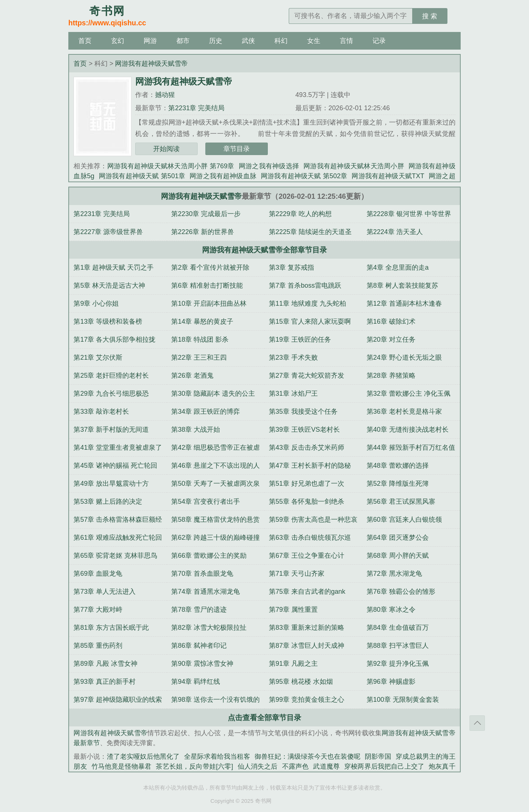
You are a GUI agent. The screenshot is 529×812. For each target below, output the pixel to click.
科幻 (281, 41)
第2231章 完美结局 (196, 108)
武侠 (248, 41)
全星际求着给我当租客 (217, 757)
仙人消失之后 (257, 766)
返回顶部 (477, 723)
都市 (183, 41)
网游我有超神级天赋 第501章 (142, 176)
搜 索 (430, 16)
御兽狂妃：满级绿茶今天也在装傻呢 (307, 757)
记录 (379, 41)
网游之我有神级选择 (269, 166)
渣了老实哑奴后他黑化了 (143, 757)
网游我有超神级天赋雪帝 (151, 64)
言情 (346, 41)
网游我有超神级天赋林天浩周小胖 (354, 166)
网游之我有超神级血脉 (223, 176)
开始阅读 (166, 149)
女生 (314, 41)
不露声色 (296, 766)
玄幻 (118, 41)
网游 (150, 41)
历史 (216, 41)
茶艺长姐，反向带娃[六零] (194, 766)
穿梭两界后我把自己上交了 (384, 766)
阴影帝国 (378, 757)
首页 (85, 41)
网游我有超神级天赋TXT (388, 176)
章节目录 (237, 149)
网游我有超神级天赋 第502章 (304, 176)
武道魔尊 (326, 766)
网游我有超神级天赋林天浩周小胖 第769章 (171, 166)
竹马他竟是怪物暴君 (122, 766)
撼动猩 (165, 95)
